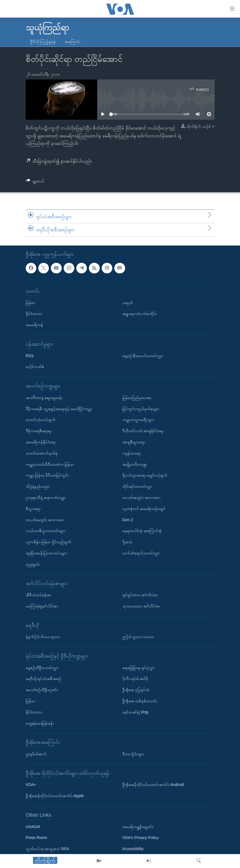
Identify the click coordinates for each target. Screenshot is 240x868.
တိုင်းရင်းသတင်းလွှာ (137, 486)
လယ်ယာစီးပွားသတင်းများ (46, 531)
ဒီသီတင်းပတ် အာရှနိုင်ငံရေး (143, 431)
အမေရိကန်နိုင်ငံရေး (41, 442)
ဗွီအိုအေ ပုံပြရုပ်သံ (136, 690)
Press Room (36, 838)
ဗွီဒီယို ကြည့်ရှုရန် (43, 42)
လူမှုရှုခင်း (33, 564)
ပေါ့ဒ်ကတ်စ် (35, 367)
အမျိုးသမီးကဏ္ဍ (135, 464)
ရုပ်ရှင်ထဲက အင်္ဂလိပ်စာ (140, 595)
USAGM (33, 827)
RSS (30, 356)
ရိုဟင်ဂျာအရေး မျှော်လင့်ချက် (145, 475)
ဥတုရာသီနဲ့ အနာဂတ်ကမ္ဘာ (46, 497)
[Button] (35, 182)
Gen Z (128, 520)
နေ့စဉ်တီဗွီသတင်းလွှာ (42, 668)
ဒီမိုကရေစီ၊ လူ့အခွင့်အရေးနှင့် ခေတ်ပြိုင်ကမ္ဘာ (59, 409)
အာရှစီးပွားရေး (134, 442)
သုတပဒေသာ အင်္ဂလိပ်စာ (141, 606)
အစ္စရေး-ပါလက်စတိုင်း (140, 314)
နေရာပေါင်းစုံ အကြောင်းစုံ (142, 531)
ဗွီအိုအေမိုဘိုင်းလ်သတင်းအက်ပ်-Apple (55, 796)
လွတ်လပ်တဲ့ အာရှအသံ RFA (47, 849)
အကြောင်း (72, 42)
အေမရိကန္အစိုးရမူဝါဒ (138, 827)
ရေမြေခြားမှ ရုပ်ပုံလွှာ (139, 668)
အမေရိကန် (34, 325)
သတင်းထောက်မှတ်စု (42, 453)
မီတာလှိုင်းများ (133, 754)
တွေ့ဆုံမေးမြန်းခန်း (40, 723)
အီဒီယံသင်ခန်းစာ (39, 595)
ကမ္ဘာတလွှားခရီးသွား (138, 420)
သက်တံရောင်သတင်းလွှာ (141, 553)
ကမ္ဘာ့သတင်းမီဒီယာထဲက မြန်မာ (50, 464)
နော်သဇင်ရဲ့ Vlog (135, 712)
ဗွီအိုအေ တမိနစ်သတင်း (140, 701)
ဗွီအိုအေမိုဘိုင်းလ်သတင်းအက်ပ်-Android (153, 785)
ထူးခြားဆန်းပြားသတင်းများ (46, 553)
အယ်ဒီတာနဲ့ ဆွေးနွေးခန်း (44, 398)
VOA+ (31, 785)
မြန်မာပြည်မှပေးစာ (137, 398)
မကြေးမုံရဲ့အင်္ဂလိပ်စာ (42, 606)
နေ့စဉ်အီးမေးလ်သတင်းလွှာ (143, 356)
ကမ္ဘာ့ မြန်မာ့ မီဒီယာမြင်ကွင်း (47, 475)
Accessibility (133, 849)
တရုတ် (128, 303)
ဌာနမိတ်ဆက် (36, 754)
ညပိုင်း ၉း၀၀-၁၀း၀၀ (138, 637)
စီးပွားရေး (33, 509)
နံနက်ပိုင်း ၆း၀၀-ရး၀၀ (43, 637)
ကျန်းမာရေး (132, 453)
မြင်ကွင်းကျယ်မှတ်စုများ (141, 409)
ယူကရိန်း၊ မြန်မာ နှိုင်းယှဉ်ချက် (49, 542)
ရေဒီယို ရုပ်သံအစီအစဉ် (44, 679)
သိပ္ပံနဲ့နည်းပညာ (38, 486)
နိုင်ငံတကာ (34, 314)
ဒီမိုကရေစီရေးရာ (39, 431)
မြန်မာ (30, 303)
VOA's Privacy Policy (141, 838)
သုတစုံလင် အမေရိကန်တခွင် (144, 509)
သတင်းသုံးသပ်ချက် (41, 420)
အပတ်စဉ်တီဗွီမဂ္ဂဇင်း (42, 690)
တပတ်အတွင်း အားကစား (45, 520)
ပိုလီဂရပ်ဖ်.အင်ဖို (135, 679)
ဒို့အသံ (127, 542)
